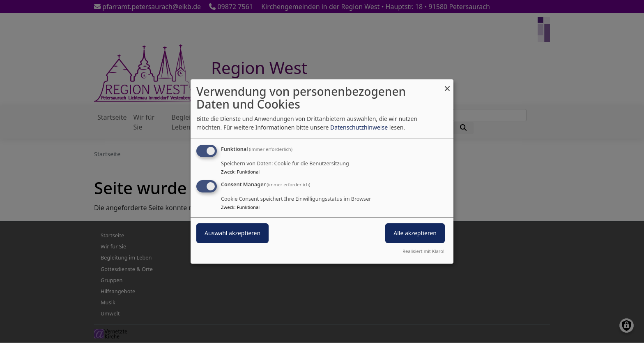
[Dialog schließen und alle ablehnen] (447, 85)
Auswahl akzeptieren (232, 233)
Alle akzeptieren (415, 233)
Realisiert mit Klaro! (423, 251)
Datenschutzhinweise (359, 127)
